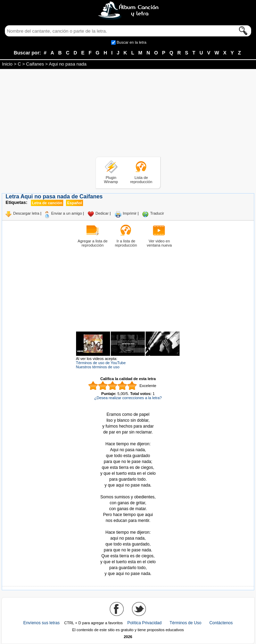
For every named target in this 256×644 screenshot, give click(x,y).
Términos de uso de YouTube (101, 363)
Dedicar (102, 213)
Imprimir (130, 213)
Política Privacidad (144, 623)
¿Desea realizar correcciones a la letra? (128, 398)
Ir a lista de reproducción (126, 243)
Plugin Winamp (111, 180)
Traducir (157, 213)
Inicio (7, 64)
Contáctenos (221, 623)
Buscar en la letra (132, 42)
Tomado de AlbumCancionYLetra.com (128, 527)
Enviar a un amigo (67, 213)
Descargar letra (26, 213)
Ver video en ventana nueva (159, 243)
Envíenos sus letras (42, 623)
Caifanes (35, 64)
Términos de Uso (185, 623)
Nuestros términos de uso (98, 367)
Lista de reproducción (141, 180)
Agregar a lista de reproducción (92, 243)
